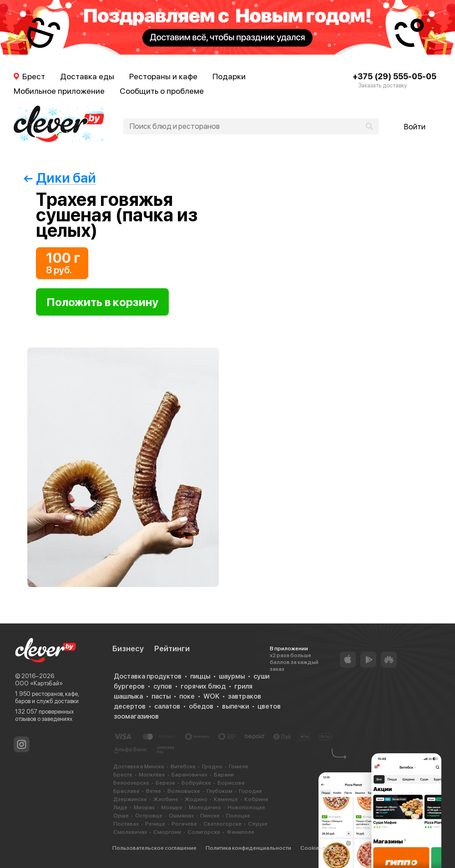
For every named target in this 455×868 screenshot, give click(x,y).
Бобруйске (196, 783)
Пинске (210, 816)
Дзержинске (130, 799)
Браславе (126, 791)
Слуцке (258, 824)
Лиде (120, 807)
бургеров (129, 686)
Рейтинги (172, 648)
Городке (250, 791)
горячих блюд (203, 686)
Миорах (144, 807)
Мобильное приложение (59, 91)
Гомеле (239, 766)
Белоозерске (131, 783)
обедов (201, 706)
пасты (161, 696)
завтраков (245, 696)
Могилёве (152, 775)
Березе (165, 783)
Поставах (126, 824)
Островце (149, 816)
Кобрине (256, 799)
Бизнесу (128, 648)
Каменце (226, 799)
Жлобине (166, 799)
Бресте (123, 775)
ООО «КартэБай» (39, 683)
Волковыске (184, 791)
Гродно (212, 766)
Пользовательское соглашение (154, 848)
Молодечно (205, 807)
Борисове (231, 783)
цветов (269, 706)
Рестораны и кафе (163, 76)
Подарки (229, 76)
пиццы (200, 676)
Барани (224, 775)
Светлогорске (222, 824)
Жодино (196, 799)
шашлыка (128, 696)
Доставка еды (87, 76)
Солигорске (204, 832)
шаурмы (232, 676)
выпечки (235, 706)
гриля (243, 686)
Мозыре (172, 807)
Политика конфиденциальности (248, 848)
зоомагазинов (136, 716)
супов (163, 686)
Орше (121, 816)
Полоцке (238, 816)
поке (187, 696)
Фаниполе (240, 832)
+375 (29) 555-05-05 (394, 76)
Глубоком (220, 791)
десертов (130, 706)
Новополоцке (246, 807)
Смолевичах (130, 832)
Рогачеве (184, 824)
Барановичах (190, 775)
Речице (155, 824)
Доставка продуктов (148, 676)
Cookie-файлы (320, 848)
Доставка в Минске (139, 766)
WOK (211, 696)
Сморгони (167, 832)
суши (261, 676)
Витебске (183, 766)
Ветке (154, 791)
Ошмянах (181, 816)
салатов (167, 706)
